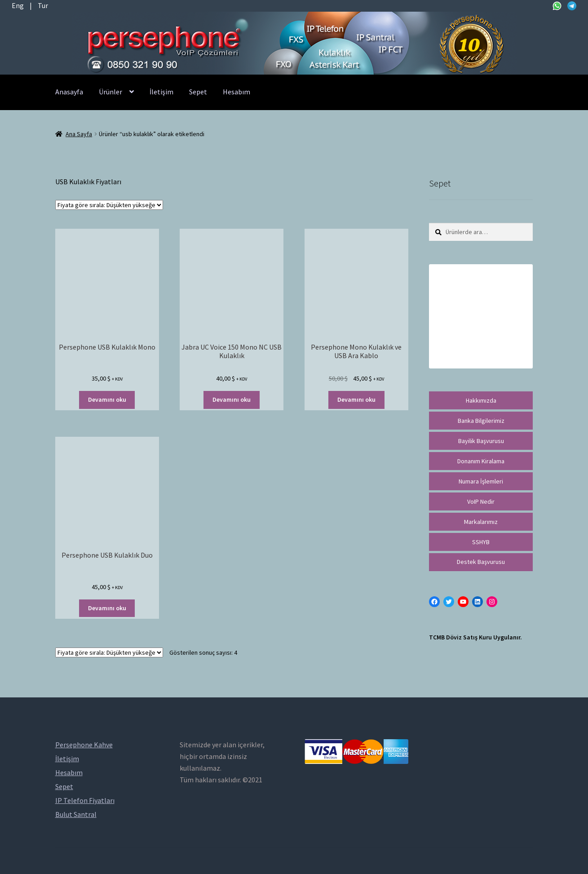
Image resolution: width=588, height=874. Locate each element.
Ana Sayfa (79, 134)
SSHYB (481, 542)
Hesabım (237, 92)
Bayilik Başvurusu (481, 441)
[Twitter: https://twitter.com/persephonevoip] (449, 602)
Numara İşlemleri (481, 481)
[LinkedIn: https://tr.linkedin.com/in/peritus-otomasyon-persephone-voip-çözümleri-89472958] (477, 602)
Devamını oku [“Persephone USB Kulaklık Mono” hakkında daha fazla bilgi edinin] (107, 399)
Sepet (198, 92)
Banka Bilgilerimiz (481, 421)
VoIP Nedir (481, 501)
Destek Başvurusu (481, 562)
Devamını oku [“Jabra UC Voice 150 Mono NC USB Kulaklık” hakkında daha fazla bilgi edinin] (232, 399)
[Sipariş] (109, 205)
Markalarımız (481, 522)
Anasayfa (69, 92)
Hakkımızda (481, 400)
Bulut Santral (76, 814)
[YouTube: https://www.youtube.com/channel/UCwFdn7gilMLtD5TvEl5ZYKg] (463, 602)
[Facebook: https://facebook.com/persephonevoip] (434, 602)
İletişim (161, 92)
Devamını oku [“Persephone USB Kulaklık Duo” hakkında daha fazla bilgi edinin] (107, 608)
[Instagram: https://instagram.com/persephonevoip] (492, 602)
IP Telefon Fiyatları (85, 800)
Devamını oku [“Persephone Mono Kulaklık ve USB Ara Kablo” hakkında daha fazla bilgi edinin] (356, 399)
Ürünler (111, 92)
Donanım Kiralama (481, 461)
